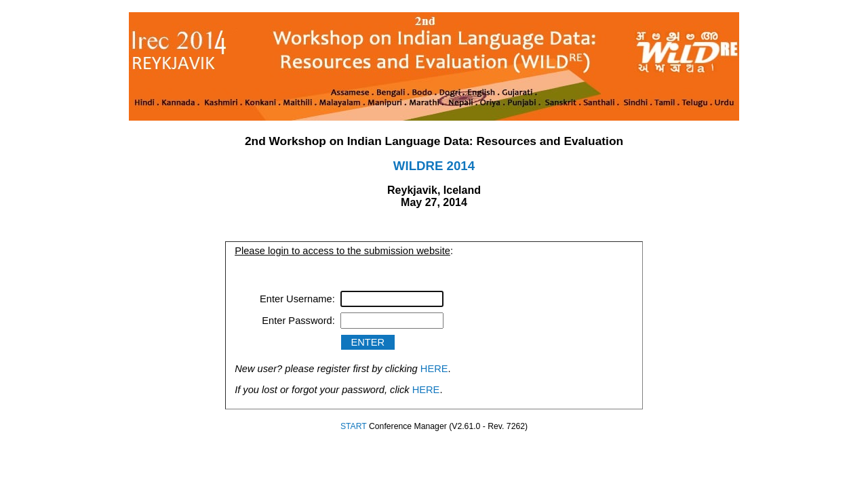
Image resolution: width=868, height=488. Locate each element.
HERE (434, 369)
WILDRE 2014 (434, 166)
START (354, 426)
